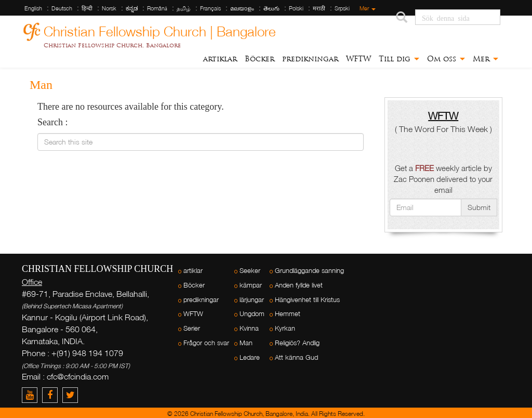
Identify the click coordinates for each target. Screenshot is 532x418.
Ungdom (252, 314)
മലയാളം (242, 8)
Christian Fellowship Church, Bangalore (112, 45)
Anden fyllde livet (299, 285)
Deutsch (62, 8)
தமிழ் (184, 8)
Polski (296, 8)
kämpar (251, 285)
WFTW (358, 59)
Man (246, 343)
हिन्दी (87, 8)
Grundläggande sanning (309, 271)
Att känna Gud (296, 357)
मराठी (319, 8)
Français (210, 8)
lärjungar (252, 300)
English (33, 8)
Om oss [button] (446, 59)
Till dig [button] (399, 59)
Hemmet (288, 314)
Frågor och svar (206, 343)
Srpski (342, 8)
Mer (368, 8)
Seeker (250, 271)
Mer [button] (486, 59)
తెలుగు (271, 8)
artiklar (220, 59)
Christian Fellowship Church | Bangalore (160, 30)
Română (157, 8)
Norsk (109, 8)
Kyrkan (285, 328)
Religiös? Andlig (297, 343)
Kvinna (249, 328)
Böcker (260, 59)
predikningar (310, 59)
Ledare (250, 357)
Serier (192, 328)
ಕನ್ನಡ (132, 8)
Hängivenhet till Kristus (307, 300)
